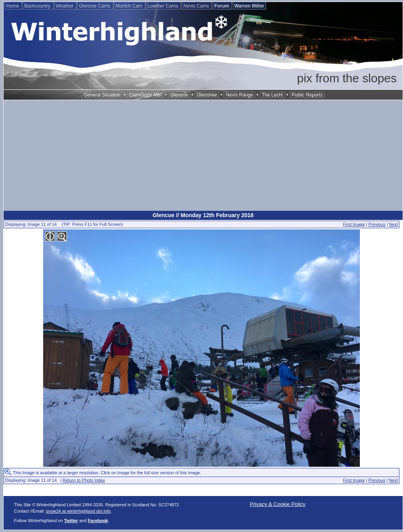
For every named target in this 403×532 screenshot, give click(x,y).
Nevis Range (239, 95)
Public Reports (307, 95)
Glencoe (179, 95)
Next (393, 224)
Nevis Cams (197, 6)
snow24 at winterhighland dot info (78, 511)
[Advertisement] (203, 155)
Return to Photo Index (84, 480)
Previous (377, 224)
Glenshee (207, 95)
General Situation (102, 95)
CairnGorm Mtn (145, 95)
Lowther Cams (164, 6)
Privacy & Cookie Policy (278, 504)
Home (13, 6)
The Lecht (272, 95)
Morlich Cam (130, 6)
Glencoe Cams (95, 6)
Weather (65, 6)
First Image (354, 224)
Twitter (71, 521)
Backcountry (38, 6)
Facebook (98, 521)
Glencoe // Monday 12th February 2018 (203, 215)
